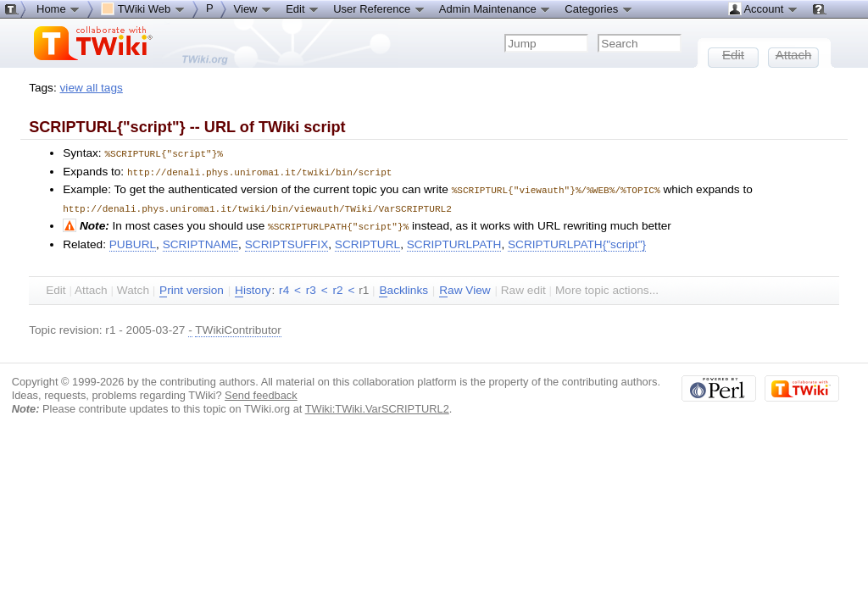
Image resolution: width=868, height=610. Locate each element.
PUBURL (133, 240)
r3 (311, 286)
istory (253, 286)
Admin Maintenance (495, 8)
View (253, 8)
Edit (303, 8)
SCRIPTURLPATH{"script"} (577, 240)
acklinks (403, 286)
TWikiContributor (238, 326)
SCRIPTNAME (200, 240)
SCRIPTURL (367, 240)
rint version (192, 286)
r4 (284, 286)
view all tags (92, 88)
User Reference (379, 8)
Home (58, 8)
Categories (598, 8)
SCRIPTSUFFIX (287, 240)
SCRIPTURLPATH (454, 240)
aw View (465, 286)
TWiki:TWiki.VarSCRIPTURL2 (377, 405)
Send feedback (261, 391)
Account (763, 8)
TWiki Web (143, 8)
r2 (338, 286)
